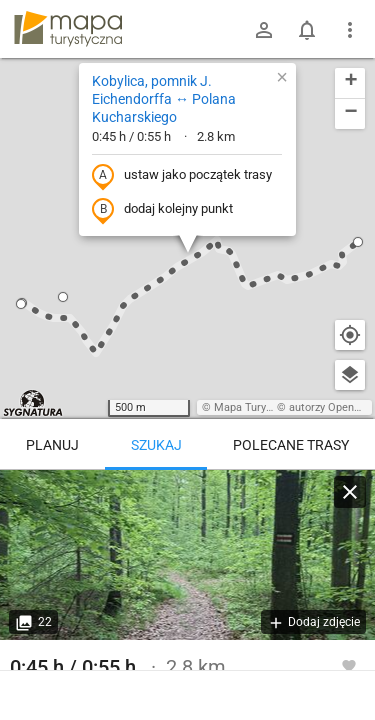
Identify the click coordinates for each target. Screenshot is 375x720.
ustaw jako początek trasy (182, 176)
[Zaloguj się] (264, 30)
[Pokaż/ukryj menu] (350, 30)
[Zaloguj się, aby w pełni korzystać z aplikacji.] (349, 665)
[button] (358, 242)
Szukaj (156, 445)
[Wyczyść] (350, 492)
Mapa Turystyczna (259, 407)
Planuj (52, 445)
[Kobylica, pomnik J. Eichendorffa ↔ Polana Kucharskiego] (187, 555)
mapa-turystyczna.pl (68, 29)
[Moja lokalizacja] (350, 335)
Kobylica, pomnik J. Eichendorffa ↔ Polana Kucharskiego (164, 99)
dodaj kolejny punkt (162, 210)
